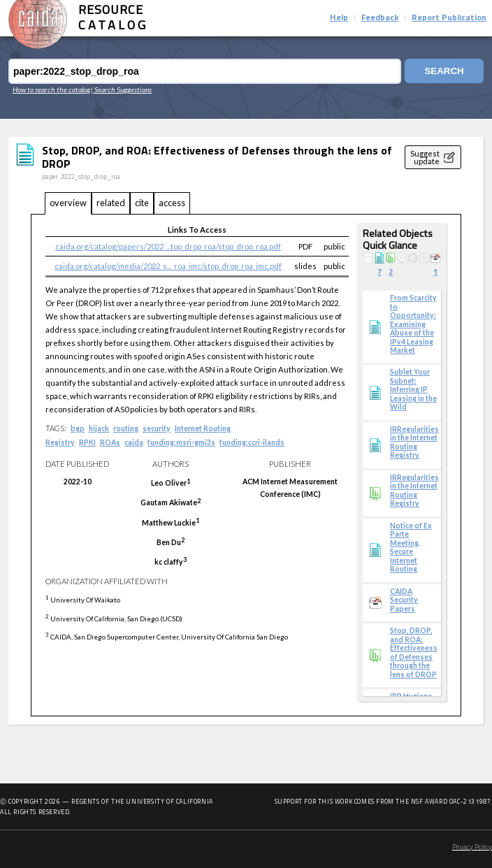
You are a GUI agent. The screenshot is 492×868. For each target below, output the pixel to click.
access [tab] (172, 203)
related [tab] (111, 203)
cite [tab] (142, 203)
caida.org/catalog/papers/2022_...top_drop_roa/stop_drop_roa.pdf (168, 246)
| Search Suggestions (121, 89)
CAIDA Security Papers (404, 600)
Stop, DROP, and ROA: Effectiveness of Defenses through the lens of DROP (414, 652)
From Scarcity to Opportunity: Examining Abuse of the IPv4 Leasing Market (413, 324)
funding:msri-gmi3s (181, 442)
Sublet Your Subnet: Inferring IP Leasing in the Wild (413, 389)
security (157, 428)
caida (134, 442)
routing (126, 428)
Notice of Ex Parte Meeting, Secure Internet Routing (411, 547)
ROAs (110, 442)
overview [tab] (68, 203)
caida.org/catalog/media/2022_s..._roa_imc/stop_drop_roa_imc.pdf (168, 266)
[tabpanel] (246, 466)
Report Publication (449, 18)
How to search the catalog (51, 89)
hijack (99, 428)
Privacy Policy (472, 847)
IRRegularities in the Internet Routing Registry (414, 442)
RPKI (87, 442)
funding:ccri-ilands (252, 442)
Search (443, 72)
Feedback (380, 18)
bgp (78, 428)
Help (339, 18)
